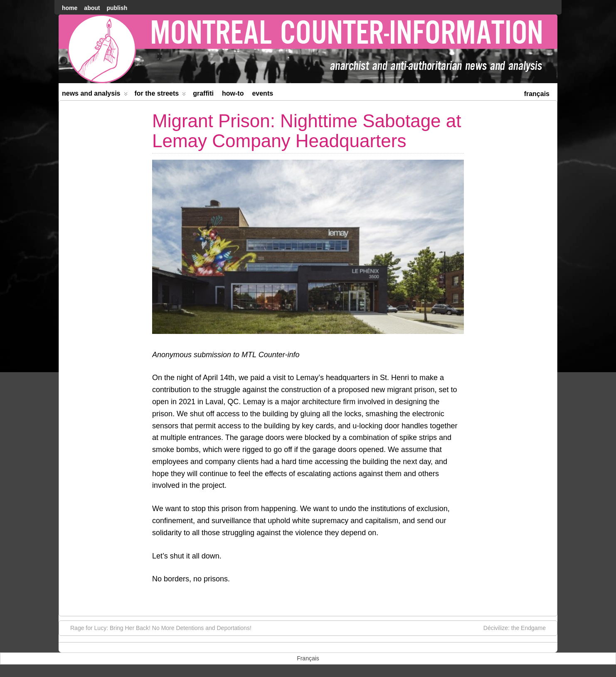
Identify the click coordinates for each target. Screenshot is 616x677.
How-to (233, 93)
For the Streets (160, 95)
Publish (117, 8)
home (70, 8)
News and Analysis (95, 95)
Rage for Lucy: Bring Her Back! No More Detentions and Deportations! (157, 628)
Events (262, 93)
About (92, 8)
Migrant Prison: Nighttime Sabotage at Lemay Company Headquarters (307, 131)
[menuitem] (537, 93)
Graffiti (203, 93)
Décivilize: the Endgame (519, 628)
